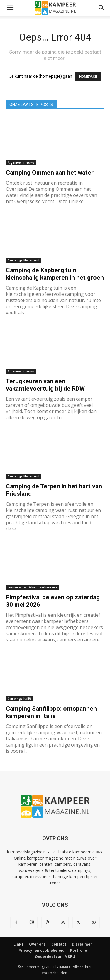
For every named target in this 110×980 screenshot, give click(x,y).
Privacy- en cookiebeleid (42, 950)
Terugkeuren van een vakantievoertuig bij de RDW (45, 385)
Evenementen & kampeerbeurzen (32, 587)
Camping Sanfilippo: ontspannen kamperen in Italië (51, 712)
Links (18, 944)
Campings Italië (19, 699)
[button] (10, 8)
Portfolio (79, 950)
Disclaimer (82, 944)
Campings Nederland (23, 260)
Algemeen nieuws (21, 162)
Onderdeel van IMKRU (55, 957)
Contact (59, 944)
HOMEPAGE (88, 77)
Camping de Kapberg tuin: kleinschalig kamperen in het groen (55, 274)
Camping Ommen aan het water (50, 173)
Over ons (37, 944)
